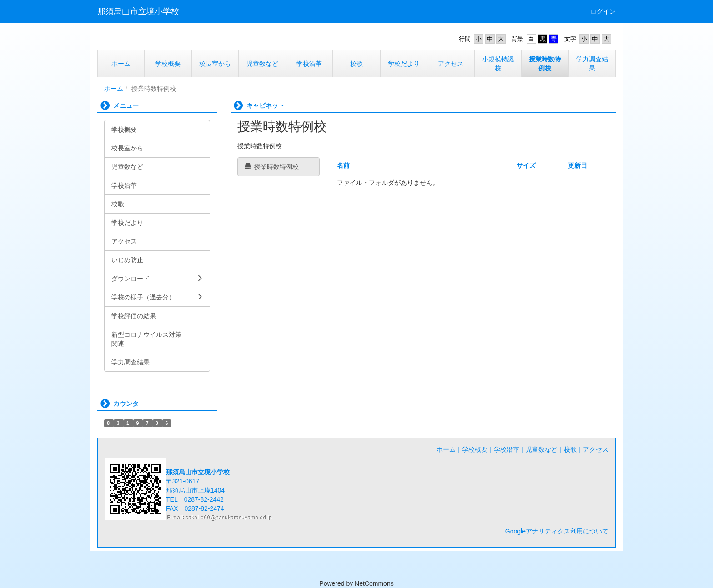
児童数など (542, 449)
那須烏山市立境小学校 (138, 11)
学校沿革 (507, 449)
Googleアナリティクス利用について (557, 531)
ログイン (603, 11)
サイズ (526, 165)
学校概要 (475, 449)
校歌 (570, 449)
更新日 (577, 165)
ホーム (114, 89)
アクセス (596, 449)
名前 (343, 165)
